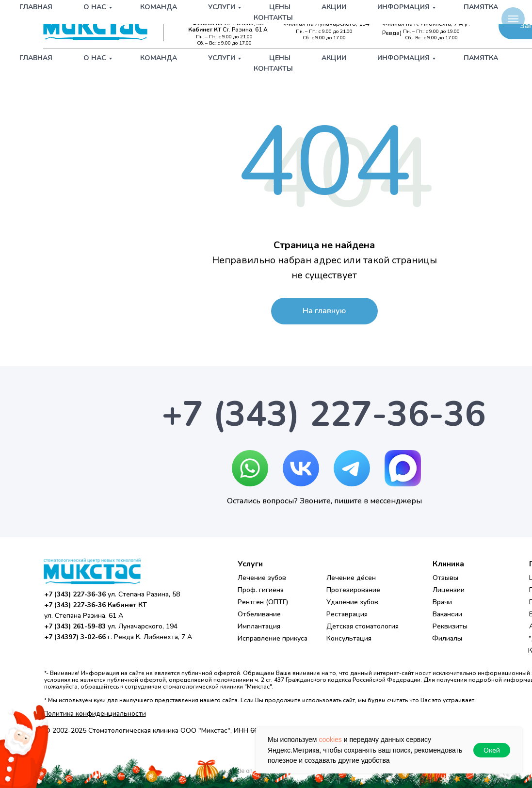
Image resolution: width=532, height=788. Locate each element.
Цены (280, 58)
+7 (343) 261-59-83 (332, 16)
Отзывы (445, 578)
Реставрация (347, 614)
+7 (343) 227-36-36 (226, 16)
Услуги (222, 58)
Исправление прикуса (273, 638)
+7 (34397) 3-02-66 (436, 16)
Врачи (442, 602)
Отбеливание (259, 614)
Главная (36, 58)
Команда (159, 58)
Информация (403, 58)
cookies (330, 740)
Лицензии (449, 590)
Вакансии (447, 614)
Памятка (481, 58)
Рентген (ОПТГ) (263, 602)
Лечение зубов (262, 578)
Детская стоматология (363, 626)
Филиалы (447, 638)
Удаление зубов (352, 602)
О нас (95, 58)
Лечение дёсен (351, 578)
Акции (334, 58)
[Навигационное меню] (513, 19)
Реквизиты (450, 626)
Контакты (273, 69)
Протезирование (353, 590)
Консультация (349, 638)
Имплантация (259, 626)
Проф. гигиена (261, 590)
